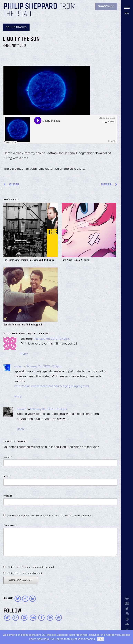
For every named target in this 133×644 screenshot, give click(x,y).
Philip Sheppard (30, 7)
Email (7, 477)
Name (8, 457)
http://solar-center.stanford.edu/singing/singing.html (52, 386)
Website (8, 496)
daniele (22, 409)
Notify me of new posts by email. (25, 573)
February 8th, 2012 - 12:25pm (49, 409)
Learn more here (39, 639)
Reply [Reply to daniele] (21, 429)
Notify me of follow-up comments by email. (31, 567)
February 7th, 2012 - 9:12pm (44, 366)
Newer (109, 185)
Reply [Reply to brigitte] (24, 354)
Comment (10, 525)
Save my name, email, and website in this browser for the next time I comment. (49, 516)
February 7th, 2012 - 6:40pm (52, 339)
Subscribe (106, 6)
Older (14, 185)
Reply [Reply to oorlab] (18, 396)
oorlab (18, 366)
